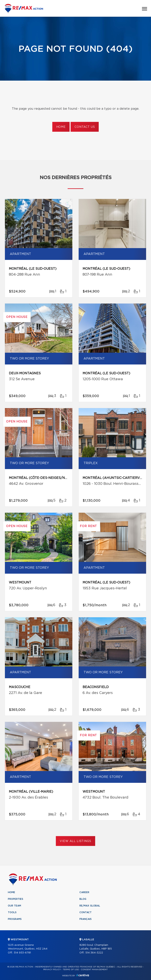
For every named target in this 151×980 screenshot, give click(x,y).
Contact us (85, 127)
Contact (86, 912)
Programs (15, 919)
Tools (12, 912)
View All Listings (75, 841)
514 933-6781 (22, 953)
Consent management (94, 970)
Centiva (83, 975)
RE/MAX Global (90, 906)
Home (61, 127)
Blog (83, 899)
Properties (16, 899)
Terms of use (71, 970)
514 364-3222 (94, 953)
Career (84, 892)
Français (86, 919)
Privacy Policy (52, 970)
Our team (14, 906)
